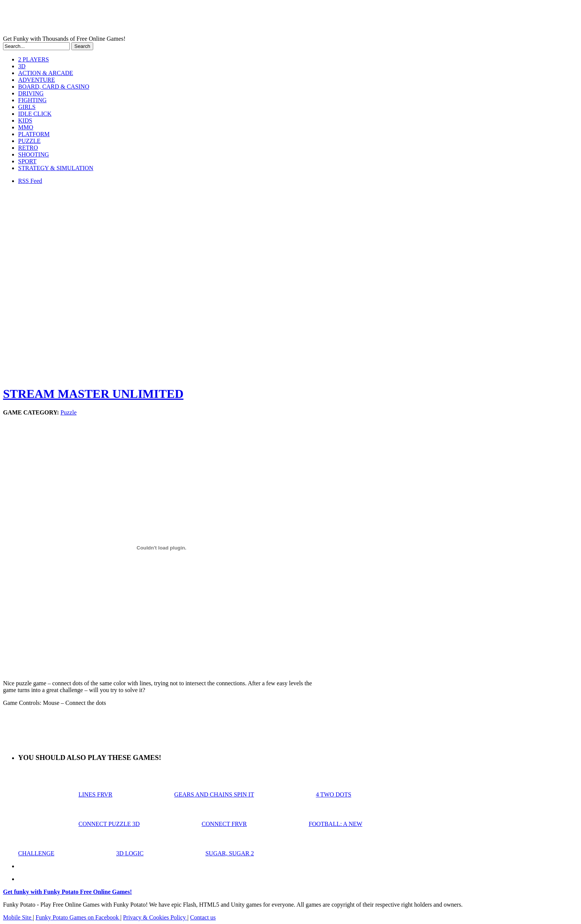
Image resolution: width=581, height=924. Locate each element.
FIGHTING (32, 100)
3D (22, 66)
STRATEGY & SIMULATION (56, 168)
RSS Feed (30, 181)
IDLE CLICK (35, 114)
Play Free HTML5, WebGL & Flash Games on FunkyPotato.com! (131, 19)
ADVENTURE (37, 80)
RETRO (28, 148)
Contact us (203, 917)
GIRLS (27, 107)
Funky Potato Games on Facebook (78, 917)
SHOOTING (34, 154)
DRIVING (31, 93)
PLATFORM (34, 134)
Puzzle (68, 412)
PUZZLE (29, 141)
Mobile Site (18, 917)
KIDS (25, 120)
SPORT (27, 161)
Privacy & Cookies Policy (155, 917)
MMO (26, 127)
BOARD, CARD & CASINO (54, 87)
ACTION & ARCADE (46, 73)
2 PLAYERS (34, 59)
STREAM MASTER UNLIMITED (93, 394)
